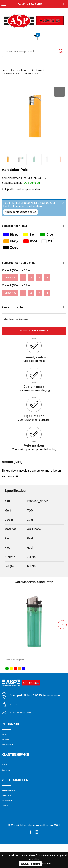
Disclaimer (8, 829)
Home (6, 70)
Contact (7, 778)
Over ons (7, 741)
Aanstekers (45, 70)
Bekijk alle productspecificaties (22, 189)
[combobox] (29, 51)
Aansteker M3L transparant (23, 665)
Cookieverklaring (12, 815)
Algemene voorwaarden (16, 808)
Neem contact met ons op (20, 212)
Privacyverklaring (12, 822)
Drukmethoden (11, 785)
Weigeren (47, 864)
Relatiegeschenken (24, 70)
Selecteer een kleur (17, 226)
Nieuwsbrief (9, 748)
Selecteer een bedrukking (22, 264)
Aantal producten (15, 311)
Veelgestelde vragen (14, 755)
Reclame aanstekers (14, 73)
